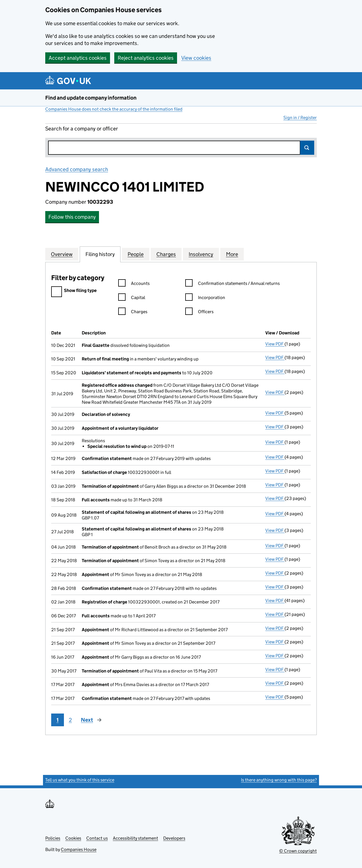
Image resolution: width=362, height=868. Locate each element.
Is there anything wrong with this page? (279, 780)
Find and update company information (91, 98)
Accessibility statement (135, 838)
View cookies (196, 58)
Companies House (79, 849)
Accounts (134, 284)
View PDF (275, 344)
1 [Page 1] (58, 720)
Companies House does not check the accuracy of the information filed (114, 109)
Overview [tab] (62, 254)
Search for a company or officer (82, 129)
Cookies (73, 838)
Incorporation (205, 298)
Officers (199, 312)
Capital (132, 298)
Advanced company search (77, 169)
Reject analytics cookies (146, 58)
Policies (53, 838)
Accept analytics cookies (78, 58)
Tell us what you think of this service (80, 780)
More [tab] (232, 254)
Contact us (97, 838)
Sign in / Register (300, 118)
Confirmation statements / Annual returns (232, 284)
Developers (174, 838)
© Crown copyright (298, 851)
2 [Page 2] (70, 720)
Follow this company (72, 217)
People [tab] (136, 254)
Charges (133, 312)
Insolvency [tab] (201, 254)
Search (307, 148)
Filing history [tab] (100, 254)
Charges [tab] (166, 254)
